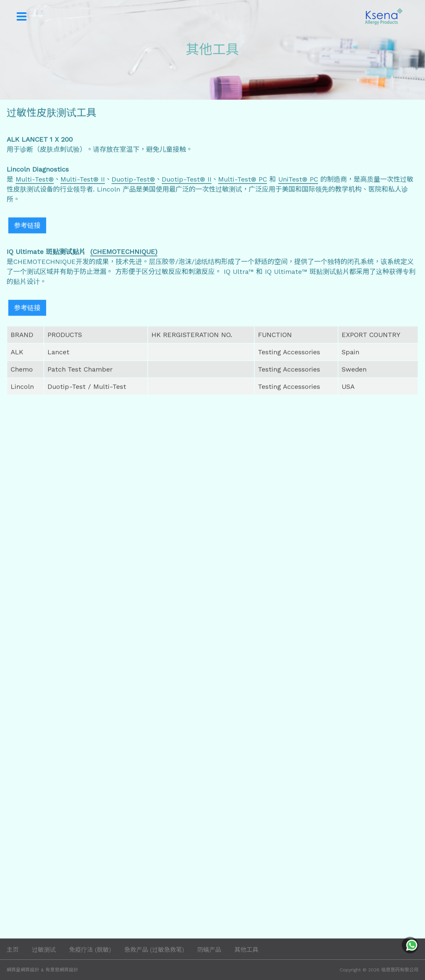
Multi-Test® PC (243, 180)
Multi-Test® (35, 180)
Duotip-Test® (133, 180)
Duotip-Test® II (187, 180)
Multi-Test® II (83, 180)
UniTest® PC (298, 180)
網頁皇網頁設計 (23, 970)
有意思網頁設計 (62, 970)
